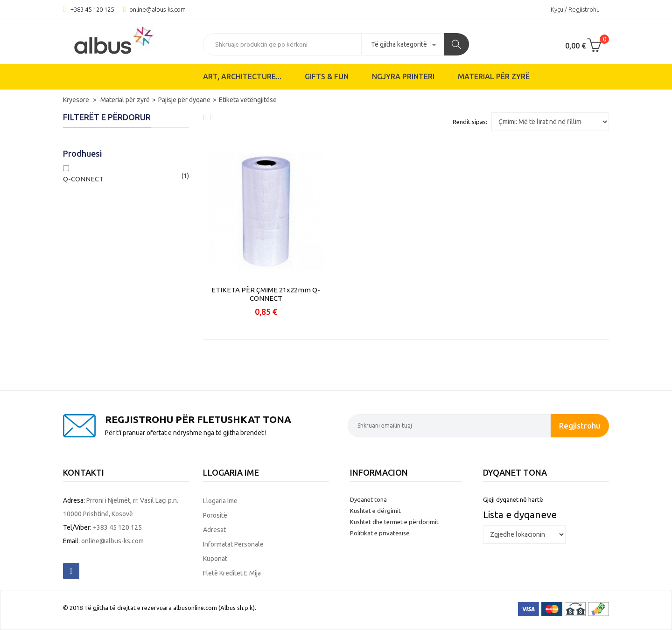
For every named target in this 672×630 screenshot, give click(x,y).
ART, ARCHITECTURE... (242, 76)
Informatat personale (233, 544)
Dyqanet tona (368, 499)
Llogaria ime (220, 501)
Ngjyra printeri (403, 76)
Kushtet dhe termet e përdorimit (394, 522)
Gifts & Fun (327, 76)
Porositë (215, 515)
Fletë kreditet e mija (232, 573)
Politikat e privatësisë (380, 533)
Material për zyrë (494, 76)
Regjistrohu (580, 426)
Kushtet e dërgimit (375, 511)
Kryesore (77, 100)
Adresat (214, 530)
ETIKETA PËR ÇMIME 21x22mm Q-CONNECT (266, 294)
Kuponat (215, 559)
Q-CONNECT (83, 179)
